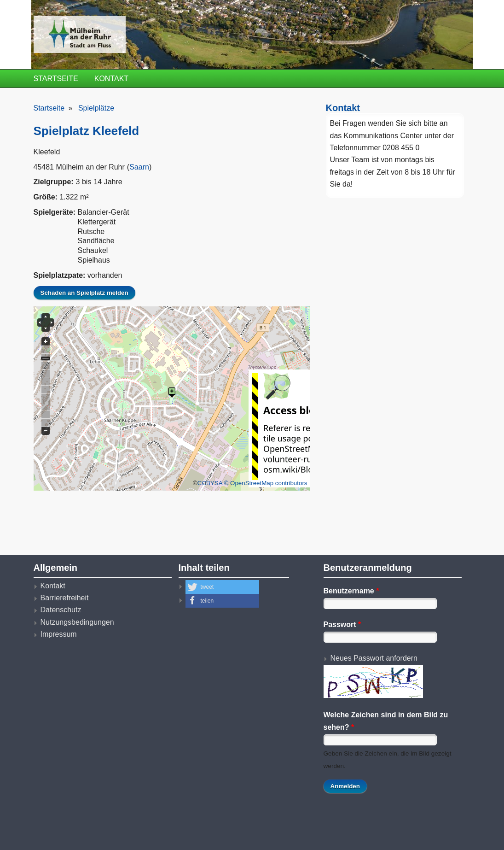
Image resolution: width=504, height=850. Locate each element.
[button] (222, 587)
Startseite (56, 79)
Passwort (342, 624)
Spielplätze (96, 108)
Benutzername (351, 591)
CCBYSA (210, 483)
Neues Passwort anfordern (374, 658)
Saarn (139, 167)
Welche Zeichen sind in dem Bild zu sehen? (386, 721)
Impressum (59, 634)
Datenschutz (61, 610)
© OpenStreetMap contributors (266, 483)
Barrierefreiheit (65, 598)
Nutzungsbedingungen (77, 622)
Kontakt (111, 79)
